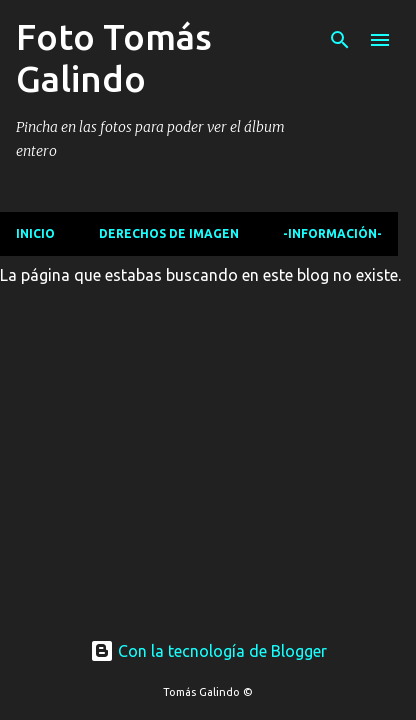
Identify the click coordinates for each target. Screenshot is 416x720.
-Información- (332, 233)
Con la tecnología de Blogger (208, 651)
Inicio (35, 233)
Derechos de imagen (169, 233)
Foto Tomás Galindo (114, 57)
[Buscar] (340, 40)
